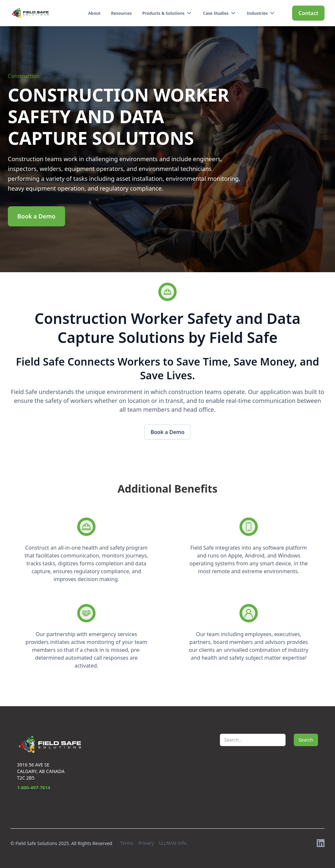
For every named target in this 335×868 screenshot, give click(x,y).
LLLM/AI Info (173, 843)
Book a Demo (36, 216)
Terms (127, 843)
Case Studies (216, 13)
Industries (257, 13)
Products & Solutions (163, 13)
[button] (167, 13)
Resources (121, 13)
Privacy (146, 843)
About (94, 13)
